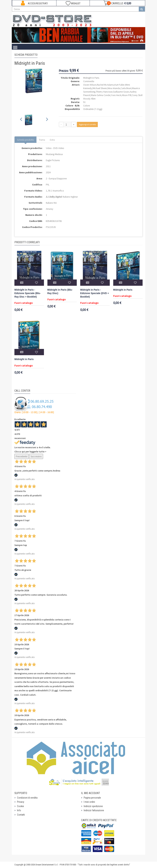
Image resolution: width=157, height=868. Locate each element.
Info (19, 810)
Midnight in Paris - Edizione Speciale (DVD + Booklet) (95, 293)
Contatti (21, 815)
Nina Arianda (114, 88)
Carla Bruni (126, 88)
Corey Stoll (137, 95)
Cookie (20, 806)
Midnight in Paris (123, 290)
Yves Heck (116, 95)
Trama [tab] (42, 140)
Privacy (21, 802)
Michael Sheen (100, 88)
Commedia (89, 81)
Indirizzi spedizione (93, 806)
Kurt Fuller (119, 85)
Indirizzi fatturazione (94, 810)
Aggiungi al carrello (87, 124)
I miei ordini (89, 802)
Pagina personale (92, 798)
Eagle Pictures (53, 160)
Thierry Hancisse (104, 92)
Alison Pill (126, 95)
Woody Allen (89, 99)
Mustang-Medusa (54, 154)
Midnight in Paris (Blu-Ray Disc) (60, 292)
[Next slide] (47, 120)
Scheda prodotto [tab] (26, 140)
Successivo (36, 456)
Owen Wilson (90, 85)
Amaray (49, 209)
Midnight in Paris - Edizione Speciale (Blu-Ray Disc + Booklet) (28, 293)
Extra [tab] (52, 140)
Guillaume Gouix (121, 92)
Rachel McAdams (105, 85)
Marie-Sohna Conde (101, 95)
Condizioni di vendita (27, 798)
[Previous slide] (21, 120)
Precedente (22, 456)
